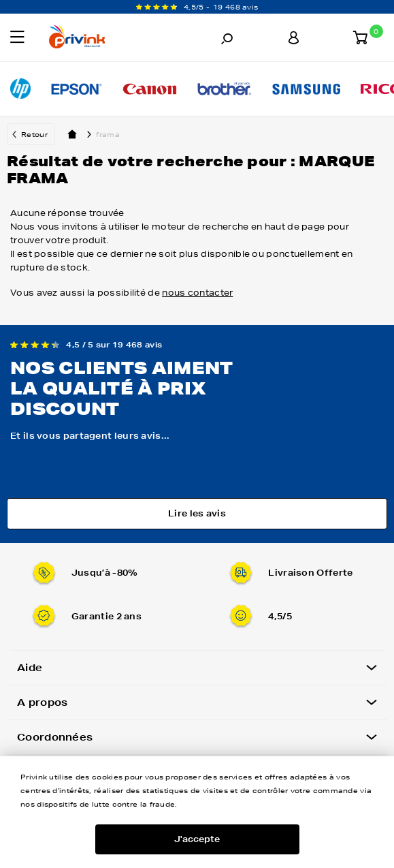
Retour (34, 134)
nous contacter (197, 293)
